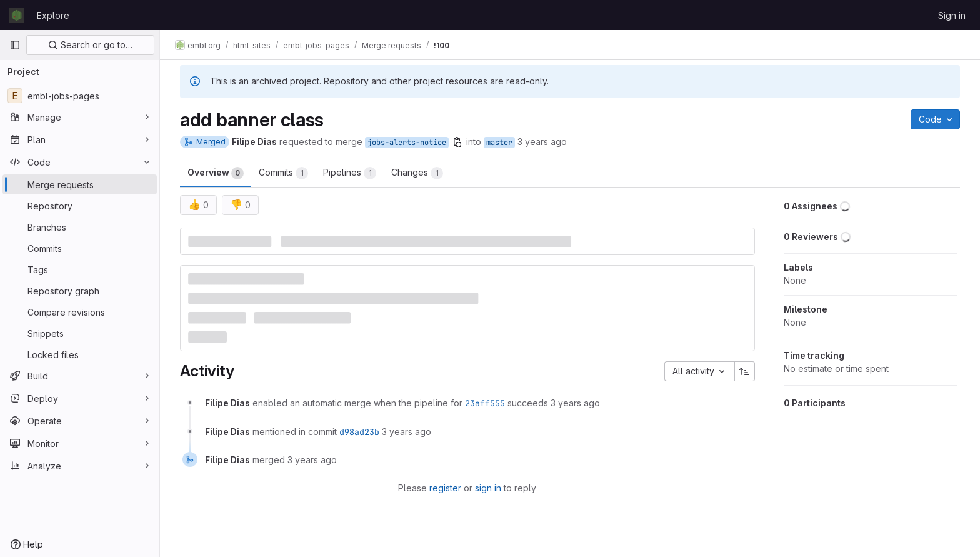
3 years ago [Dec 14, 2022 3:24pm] (542, 142)
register (445, 488)
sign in (488, 488)
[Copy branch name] (457, 142)
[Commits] (80, 248)
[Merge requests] (80, 184)
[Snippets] (80, 333)
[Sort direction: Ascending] (745, 371)
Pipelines (350, 173)
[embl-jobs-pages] (80, 96)
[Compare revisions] (80, 312)
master (499, 143)
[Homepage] (17, 15)
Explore (53, 15)
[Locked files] (80, 354)
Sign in (952, 15)
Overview (216, 173)
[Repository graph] (80, 291)
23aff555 (485, 403)
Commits (283, 173)
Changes (417, 173)
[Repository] (80, 206)
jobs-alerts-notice (407, 143)
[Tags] (80, 269)
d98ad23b (359, 432)
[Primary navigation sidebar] (15, 45)
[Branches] (80, 227)
